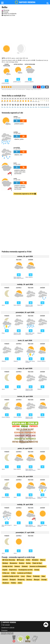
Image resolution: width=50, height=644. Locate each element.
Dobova (17, 566)
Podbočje (36, 576)
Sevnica (29, 580)
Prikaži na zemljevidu (9, 14)
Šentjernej (21, 580)
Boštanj (5, 563)
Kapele (5, 570)
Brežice (22, 563)
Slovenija (5, 10)
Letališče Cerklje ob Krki (11, 576)
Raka (43, 576)
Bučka (28, 563)
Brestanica (13, 563)
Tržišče (13, 583)
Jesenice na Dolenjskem (38, 566)
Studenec (6, 583)
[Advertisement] (25, 30)
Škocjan (37, 580)
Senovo (5, 580)
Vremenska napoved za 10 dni (25, 194)
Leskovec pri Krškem (24, 573)
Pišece (29, 576)
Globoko (25, 566)
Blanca (43, 560)
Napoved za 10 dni (8, 15)
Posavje (5, 12)
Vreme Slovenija (9, 560)
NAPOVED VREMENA (25, 2)
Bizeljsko (35, 560)
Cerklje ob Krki (8, 566)
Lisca (23, 576)
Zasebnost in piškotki (8, 628)
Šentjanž (13, 580)
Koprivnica (13, 570)
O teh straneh (6, 625)
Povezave (4, 630)
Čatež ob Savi (37, 563)
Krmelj (37, 570)
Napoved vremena (8, 622)
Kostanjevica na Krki (26, 570)
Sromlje (44, 580)
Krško (13, 573)
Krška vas (6, 573)
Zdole (20, 583)
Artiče (28, 560)
